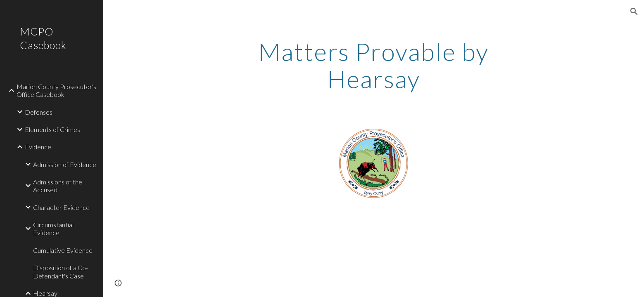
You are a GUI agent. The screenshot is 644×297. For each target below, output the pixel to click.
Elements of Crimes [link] (52, 129)
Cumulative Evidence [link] (63, 250)
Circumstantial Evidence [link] (53, 229)
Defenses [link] (39, 112)
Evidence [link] (38, 147)
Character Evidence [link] (61, 207)
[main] (374, 65)
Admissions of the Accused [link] (58, 186)
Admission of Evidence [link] (65, 164)
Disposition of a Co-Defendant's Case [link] (61, 271)
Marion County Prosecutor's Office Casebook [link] (56, 90)
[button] (634, 12)
